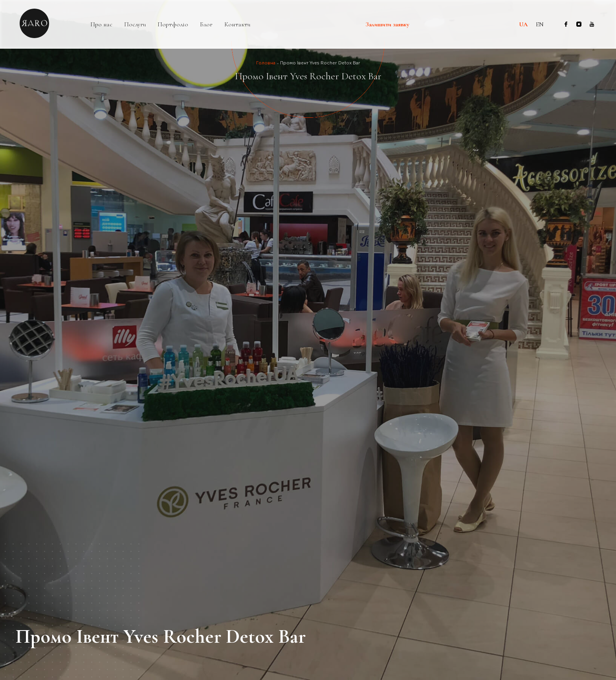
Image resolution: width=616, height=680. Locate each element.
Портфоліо (173, 25)
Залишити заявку (388, 25)
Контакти (237, 25)
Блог (206, 25)
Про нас (101, 25)
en (540, 24)
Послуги (135, 25)
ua (523, 24)
